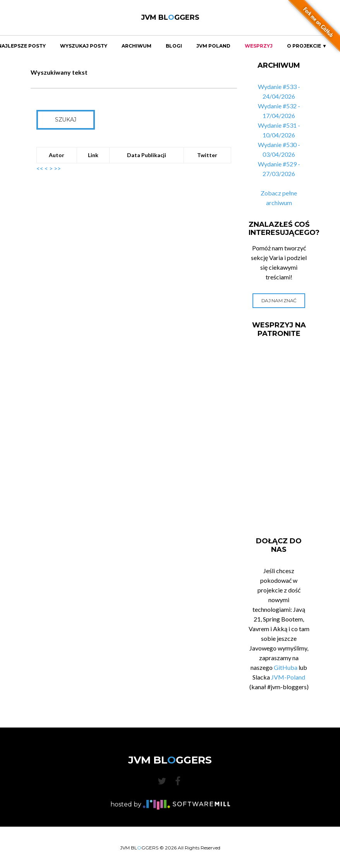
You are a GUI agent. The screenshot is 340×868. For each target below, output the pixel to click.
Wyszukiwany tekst (59, 72)
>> (57, 168)
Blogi (174, 46)
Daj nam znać (279, 300)
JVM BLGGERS (170, 17)
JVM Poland (213, 46)
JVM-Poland (288, 677)
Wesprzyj (259, 46)
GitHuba (286, 667)
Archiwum (137, 46)
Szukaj (66, 120)
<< (40, 168)
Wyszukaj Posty (84, 46)
